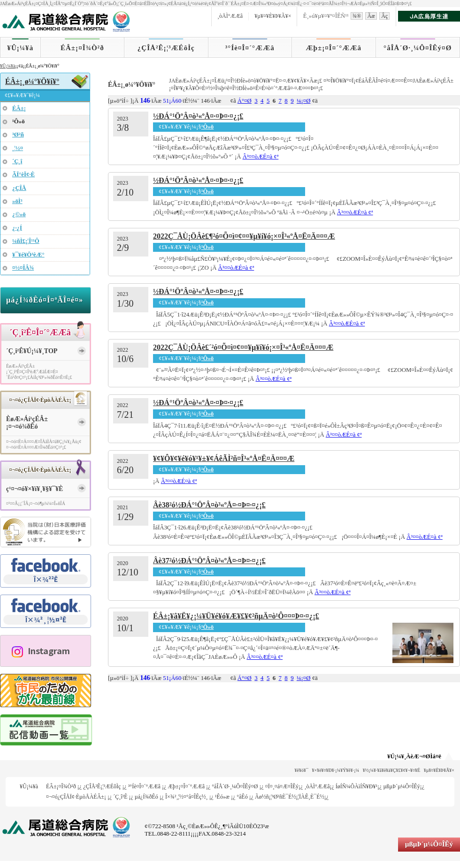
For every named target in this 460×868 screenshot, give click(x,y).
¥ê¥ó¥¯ (302, 770)
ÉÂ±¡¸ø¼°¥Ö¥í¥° (32, 81)
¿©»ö (19, 214)
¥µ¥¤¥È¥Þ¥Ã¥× (273, 16)
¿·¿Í (17, 228)
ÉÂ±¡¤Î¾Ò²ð (82, 48)
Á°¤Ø (245, 101)
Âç (384, 16)
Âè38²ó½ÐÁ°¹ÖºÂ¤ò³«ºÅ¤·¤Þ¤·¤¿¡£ (209, 505)
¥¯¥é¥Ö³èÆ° (28, 255)
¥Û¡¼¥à (20, 48)
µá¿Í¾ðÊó (146, 797)
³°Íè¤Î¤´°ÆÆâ (250, 48)
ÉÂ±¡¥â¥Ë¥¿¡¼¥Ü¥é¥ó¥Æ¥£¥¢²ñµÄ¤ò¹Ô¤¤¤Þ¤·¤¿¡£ (236, 616)
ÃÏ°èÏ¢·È (23, 174)
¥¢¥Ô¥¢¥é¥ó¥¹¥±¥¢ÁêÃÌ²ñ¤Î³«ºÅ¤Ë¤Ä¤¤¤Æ (224, 458)
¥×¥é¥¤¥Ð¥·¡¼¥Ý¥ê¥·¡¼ (336, 770)
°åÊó (242, 797)
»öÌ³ (17, 201)
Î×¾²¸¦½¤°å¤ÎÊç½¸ (187, 797)
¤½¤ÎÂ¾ (23, 268)
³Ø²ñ (18, 135)
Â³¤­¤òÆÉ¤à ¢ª (261, 157)
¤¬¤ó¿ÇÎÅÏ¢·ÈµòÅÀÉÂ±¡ (76, 797)
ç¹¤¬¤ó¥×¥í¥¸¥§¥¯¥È (34, 489)
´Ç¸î (17, 161)
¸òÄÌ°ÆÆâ (230, 16)
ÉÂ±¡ (19, 108)
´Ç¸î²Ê (120, 797)
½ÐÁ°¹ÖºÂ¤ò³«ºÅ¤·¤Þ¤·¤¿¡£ (198, 116)
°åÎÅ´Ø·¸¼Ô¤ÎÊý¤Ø (418, 48)
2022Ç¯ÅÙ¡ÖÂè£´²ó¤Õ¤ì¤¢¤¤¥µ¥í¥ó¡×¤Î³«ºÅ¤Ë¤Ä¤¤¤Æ (243, 347)
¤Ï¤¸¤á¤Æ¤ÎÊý (282, 786)
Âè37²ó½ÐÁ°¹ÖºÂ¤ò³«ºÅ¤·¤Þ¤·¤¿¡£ (209, 561)
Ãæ (371, 16)
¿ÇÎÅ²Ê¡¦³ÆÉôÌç (166, 48)
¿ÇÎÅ (19, 188)
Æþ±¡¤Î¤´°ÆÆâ (334, 48)
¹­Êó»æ (222, 797)
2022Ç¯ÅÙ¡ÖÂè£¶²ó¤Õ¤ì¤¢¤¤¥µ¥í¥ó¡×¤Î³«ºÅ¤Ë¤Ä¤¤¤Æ (244, 236)
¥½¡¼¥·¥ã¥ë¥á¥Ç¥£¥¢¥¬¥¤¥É (392, 770)
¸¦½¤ (18, 148)
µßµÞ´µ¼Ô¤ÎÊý (401, 786)
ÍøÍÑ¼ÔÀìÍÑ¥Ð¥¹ (356, 786)
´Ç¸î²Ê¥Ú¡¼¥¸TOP (32, 351)
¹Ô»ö (208, 127)
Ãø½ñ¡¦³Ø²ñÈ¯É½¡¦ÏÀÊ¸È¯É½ (290, 797)
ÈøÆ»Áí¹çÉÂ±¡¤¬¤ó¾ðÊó (27, 423)
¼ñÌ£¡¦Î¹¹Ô (26, 241)
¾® (357, 16)
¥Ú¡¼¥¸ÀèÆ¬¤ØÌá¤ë (414, 756)
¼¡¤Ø (304, 101)
